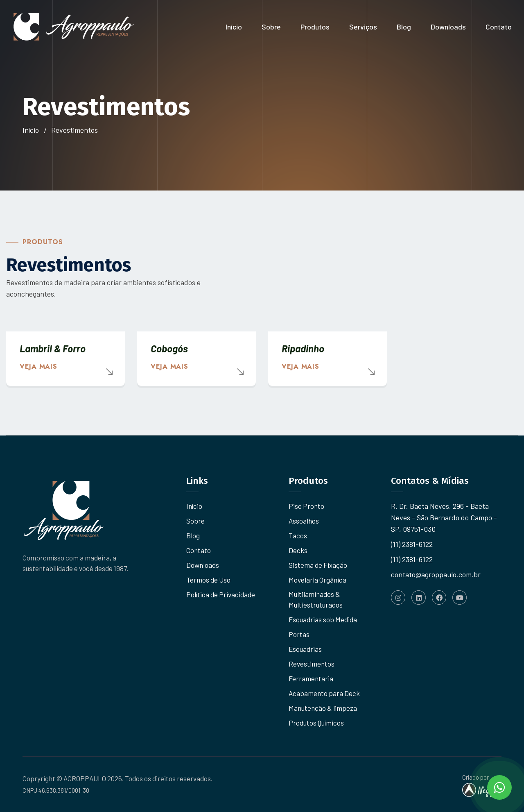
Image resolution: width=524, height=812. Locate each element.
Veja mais (38, 366)
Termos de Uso (208, 580)
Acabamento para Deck (324, 693)
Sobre (271, 27)
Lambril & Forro (53, 348)
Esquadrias (305, 649)
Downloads (448, 27)
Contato (499, 27)
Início (234, 27)
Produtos (315, 27)
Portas (299, 634)
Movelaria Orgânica (317, 580)
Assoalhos (304, 521)
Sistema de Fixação (318, 565)
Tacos (298, 535)
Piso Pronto (306, 506)
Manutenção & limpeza (323, 708)
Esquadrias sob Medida (323, 619)
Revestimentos (312, 664)
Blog (404, 27)
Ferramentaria (311, 678)
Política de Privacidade (221, 594)
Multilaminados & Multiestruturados (316, 599)
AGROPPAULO (85, 778)
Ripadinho (303, 348)
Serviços (363, 27)
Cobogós (169, 348)
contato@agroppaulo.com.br (436, 574)
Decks (298, 550)
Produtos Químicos (316, 723)
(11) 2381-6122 (412, 544)
